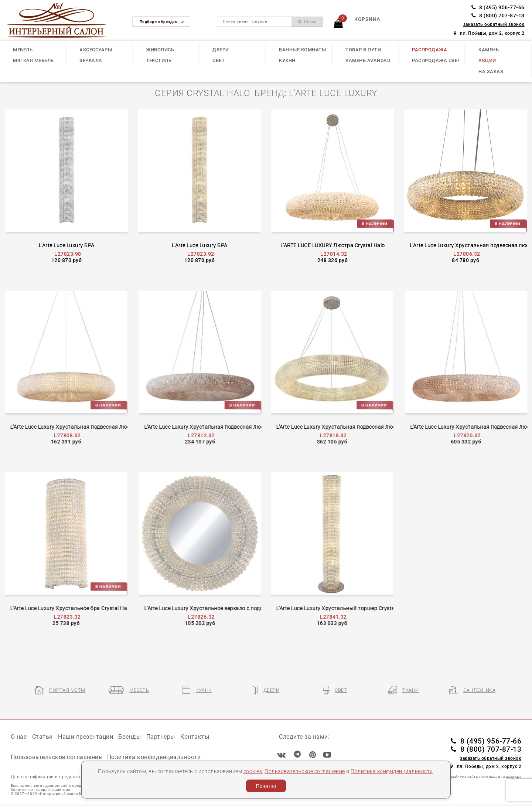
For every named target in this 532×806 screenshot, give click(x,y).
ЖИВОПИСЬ (160, 50)
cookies (253, 771)
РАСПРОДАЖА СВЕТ (436, 60)
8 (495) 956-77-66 (498, 8)
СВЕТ (219, 60)
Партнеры (161, 737)
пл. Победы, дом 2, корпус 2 (489, 33)
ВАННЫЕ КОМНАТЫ (302, 50)
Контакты (195, 737)
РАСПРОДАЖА (429, 50)
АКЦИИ (487, 60)
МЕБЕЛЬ (23, 50)
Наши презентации (86, 737)
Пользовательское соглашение (305, 771)
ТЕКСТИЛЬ (159, 60)
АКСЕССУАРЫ (96, 50)
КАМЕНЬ (489, 50)
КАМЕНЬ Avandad (368, 60)
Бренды (129, 737)
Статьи (42, 737)
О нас (19, 737)
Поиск (307, 22)
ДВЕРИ (221, 50)
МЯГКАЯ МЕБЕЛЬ (33, 60)
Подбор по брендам (162, 22)
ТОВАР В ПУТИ (363, 50)
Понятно (266, 786)
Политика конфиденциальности (392, 771)
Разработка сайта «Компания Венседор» (483, 777)
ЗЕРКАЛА (91, 60)
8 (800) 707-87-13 (498, 16)
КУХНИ (287, 60)
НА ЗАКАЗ (491, 72)
